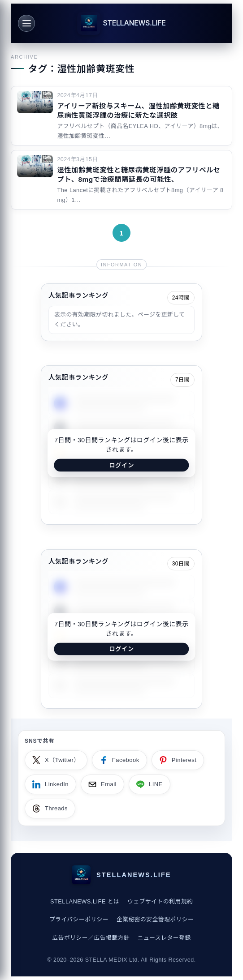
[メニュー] (26, 23)
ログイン (121, 465)
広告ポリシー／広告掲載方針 (91, 938)
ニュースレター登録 (164, 938)
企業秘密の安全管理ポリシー (155, 919)
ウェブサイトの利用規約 (160, 901)
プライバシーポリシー (79, 919)
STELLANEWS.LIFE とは (85, 901)
